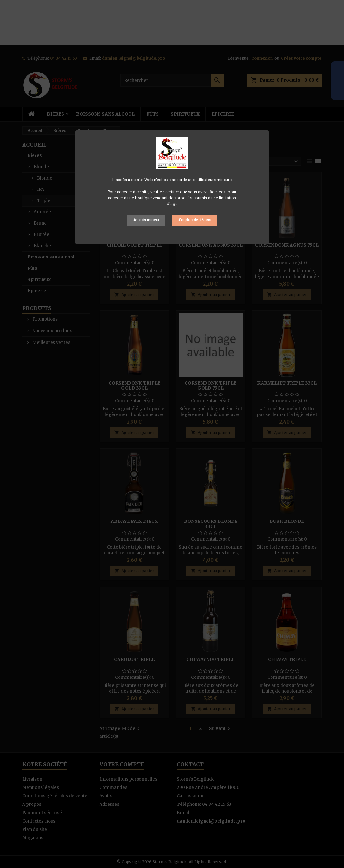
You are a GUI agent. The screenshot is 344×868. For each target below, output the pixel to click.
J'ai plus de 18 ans (195, 220)
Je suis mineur (146, 220)
